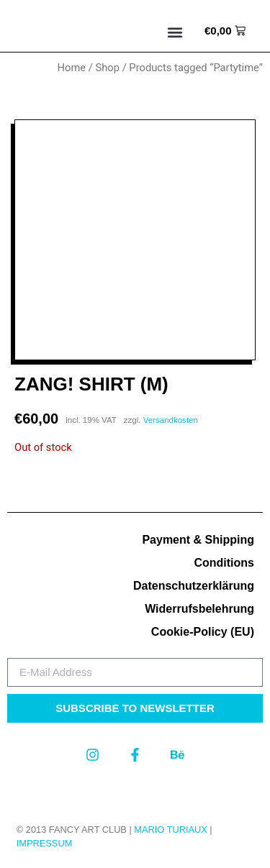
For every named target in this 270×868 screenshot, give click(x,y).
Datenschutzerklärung (194, 586)
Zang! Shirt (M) (91, 384)
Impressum (45, 843)
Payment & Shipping (198, 540)
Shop (107, 68)
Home (72, 68)
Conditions (224, 563)
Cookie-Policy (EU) (203, 632)
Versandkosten (171, 420)
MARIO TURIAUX (170, 830)
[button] (175, 33)
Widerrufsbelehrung (199, 609)
